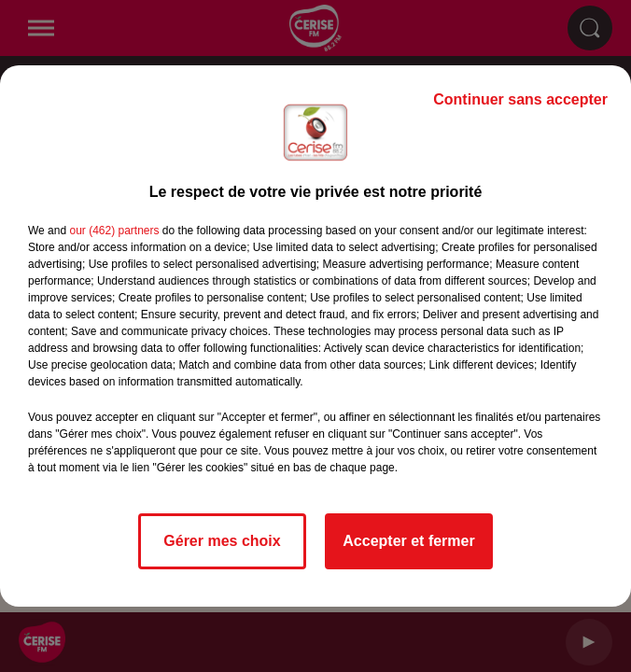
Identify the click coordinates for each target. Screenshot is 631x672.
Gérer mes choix (222, 541)
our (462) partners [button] (114, 231)
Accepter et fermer (408, 541)
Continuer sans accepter (520, 99)
